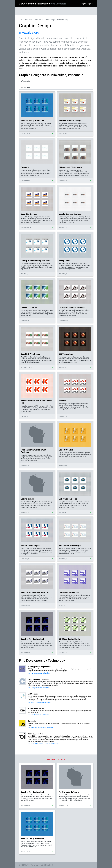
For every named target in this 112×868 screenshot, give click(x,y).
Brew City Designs (29, 214)
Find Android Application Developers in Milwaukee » (44, 744)
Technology (50, 20)
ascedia (62, 401)
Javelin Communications (70, 214)
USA (22, 4)
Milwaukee (52, 4)
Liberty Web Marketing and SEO (35, 261)
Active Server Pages (36, 708)
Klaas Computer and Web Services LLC (36, 402)
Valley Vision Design (68, 499)
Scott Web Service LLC (69, 592)
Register (90, 4)
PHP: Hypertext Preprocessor (39, 667)
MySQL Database (35, 694)
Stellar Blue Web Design (70, 546)
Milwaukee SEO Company (71, 167)
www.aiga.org (29, 32)
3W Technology (66, 354)
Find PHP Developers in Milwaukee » (39, 673)
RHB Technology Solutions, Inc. (35, 592)
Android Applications (36, 734)
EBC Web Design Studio (70, 639)
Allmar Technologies (30, 546)
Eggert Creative (66, 450)
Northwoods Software (69, 792)
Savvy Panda (65, 261)
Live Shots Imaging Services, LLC (74, 307)
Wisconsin (31, 4)
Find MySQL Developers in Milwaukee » (40, 702)
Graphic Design (63, 20)
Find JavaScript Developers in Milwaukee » (41, 728)
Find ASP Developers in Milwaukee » (39, 715)
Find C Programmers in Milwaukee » (39, 688)
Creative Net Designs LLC (32, 639)
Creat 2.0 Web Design (31, 354)
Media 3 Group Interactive (33, 120)
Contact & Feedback (46, 865)
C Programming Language (38, 679)
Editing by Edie (28, 499)
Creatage (25, 167)
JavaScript (32, 721)
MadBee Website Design (70, 120)
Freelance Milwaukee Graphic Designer (34, 451)
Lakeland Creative (29, 307)
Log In (83, 4)
